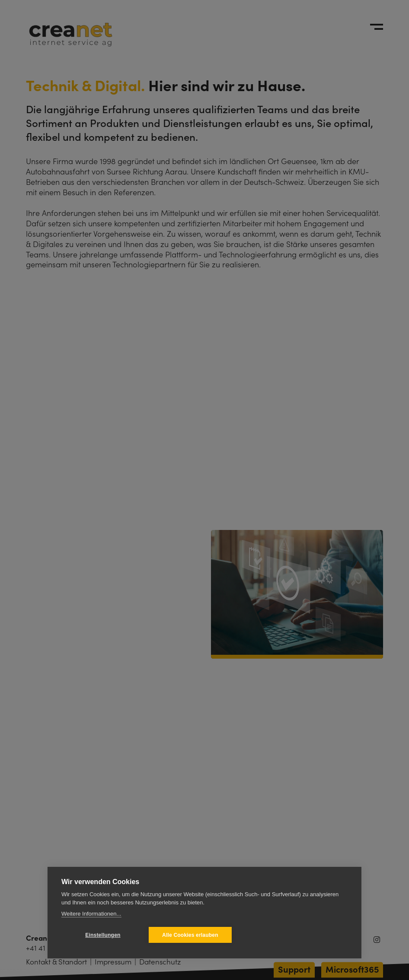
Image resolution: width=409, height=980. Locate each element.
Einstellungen (103, 935)
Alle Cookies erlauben (190, 935)
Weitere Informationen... (91, 914)
